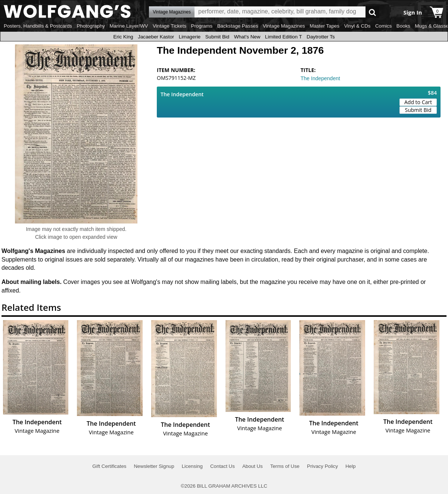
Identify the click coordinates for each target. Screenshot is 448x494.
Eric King (123, 37)
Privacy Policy (322, 466)
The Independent (320, 78)
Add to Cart (418, 102)
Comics (383, 26)
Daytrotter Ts (321, 37)
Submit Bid (217, 37)
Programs (202, 26)
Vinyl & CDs (357, 26)
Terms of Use (285, 466)
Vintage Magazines (284, 26)
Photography (91, 26)
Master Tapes (324, 26)
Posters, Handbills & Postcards (38, 26)
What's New (247, 37)
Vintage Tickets (169, 26)
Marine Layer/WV (129, 26)
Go (372, 12)
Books (403, 26)
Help (350, 466)
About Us (253, 466)
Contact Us (223, 466)
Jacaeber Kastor (156, 37)
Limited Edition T (284, 37)
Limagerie (190, 37)
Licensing (192, 466)
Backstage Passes (238, 26)
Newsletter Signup (154, 466)
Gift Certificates (109, 466)
